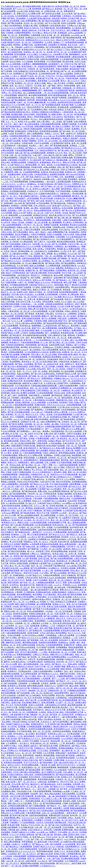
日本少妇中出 (15, 66)
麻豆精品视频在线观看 (66, 242)
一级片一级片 (18, 124)
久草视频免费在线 (74, 854)
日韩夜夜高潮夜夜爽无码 (20, 136)
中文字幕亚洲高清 (23, 386)
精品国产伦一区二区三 (55, 201)
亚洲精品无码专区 (15, 186)
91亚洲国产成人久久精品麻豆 (50, 489)
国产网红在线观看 (15, 23)
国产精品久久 (72, 534)
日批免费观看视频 (74, 405)
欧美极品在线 (49, 698)
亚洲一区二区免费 (79, 143)
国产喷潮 (47, 338)
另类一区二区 (17, 129)
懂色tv (67, 366)
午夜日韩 (53, 542)
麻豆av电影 (74, 686)
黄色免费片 (76, 326)
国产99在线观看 (57, 299)
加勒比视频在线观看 (43, 126)
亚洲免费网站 (24, 35)
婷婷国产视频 (27, 206)
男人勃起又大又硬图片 (62, 126)
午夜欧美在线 (17, 340)
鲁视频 (60, 249)
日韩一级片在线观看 (53, 844)
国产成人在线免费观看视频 (49, 537)
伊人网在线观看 (27, 242)
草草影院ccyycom (70, 585)
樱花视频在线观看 (30, 643)
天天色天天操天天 (24, 280)
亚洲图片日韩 (27, 506)
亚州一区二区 (74, 95)
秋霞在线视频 (70, 76)
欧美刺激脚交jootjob (62, 729)
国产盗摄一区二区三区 (38, 376)
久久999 (20, 266)
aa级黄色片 (67, 518)
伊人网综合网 (73, 294)
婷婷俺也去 (82, 263)
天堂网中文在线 (20, 306)
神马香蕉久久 (29, 220)
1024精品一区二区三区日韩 (29, 527)
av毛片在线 (72, 539)
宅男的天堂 (71, 467)
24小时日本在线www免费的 (49, 148)
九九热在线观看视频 (45, 393)
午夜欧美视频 (11, 282)
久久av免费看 (70, 479)
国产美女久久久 (34, 378)
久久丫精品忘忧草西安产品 (33, 107)
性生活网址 (7, 722)
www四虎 (63, 513)
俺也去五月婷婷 (8, 691)
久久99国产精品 (13, 278)
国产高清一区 (15, 767)
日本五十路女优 (11, 251)
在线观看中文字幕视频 (58, 45)
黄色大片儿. (57, 162)
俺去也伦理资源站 (64, 482)
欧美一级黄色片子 (67, 364)
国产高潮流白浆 (36, 631)
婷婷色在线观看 (22, 590)
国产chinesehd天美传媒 (75, 174)
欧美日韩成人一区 (29, 66)
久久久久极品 (33, 54)
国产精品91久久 (80, 628)
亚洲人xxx (37, 280)
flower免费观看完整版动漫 (59, 491)
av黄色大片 (28, 47)
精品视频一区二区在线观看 (67, 506)
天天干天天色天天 (58, 30)
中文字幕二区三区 (65, 496)
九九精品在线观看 (55, 621)
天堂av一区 (37, 803)
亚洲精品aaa (63, 643)
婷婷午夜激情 (76, 556)
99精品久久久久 (74, 592)
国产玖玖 (26, 784)
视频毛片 (24, 729)
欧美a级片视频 (68, 105)
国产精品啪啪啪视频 (18, 494)
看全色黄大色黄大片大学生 (60, 215)
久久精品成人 (10, 647)
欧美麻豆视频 (17, 114)
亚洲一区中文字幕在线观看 (42, 587)
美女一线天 (69, 671)
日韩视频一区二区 (23, 623)
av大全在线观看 (26, 215)
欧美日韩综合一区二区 (62, 525)
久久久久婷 (73, 254)
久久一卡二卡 (12, 122)
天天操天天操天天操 (30, 760)
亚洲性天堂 (79, 74)
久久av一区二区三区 (19, 539)
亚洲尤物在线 (13, 450)
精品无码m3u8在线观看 (26, 647)
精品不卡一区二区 (8, 292)
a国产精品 (5, 525)
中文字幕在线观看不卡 (66, 239)
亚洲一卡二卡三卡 (34, 105)
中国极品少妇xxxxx (62, 378)
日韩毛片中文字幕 (26, 748)
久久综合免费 (54, 81)
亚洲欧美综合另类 (15, 381)
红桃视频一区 (13, 729)
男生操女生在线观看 (78, 225)
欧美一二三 (12, 309)
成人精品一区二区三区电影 (21, 477)
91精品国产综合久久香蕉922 (49, 503)
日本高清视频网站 (69, 410)
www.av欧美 (6, 340)
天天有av (60, 76)
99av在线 (18, 203)
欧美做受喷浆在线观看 (75, 42)
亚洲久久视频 (40, 83)
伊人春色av (67, 222)
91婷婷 (41, 717)
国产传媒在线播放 (47, 237)
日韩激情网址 (38, 42)
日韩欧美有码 (33, 131)
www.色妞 (5, 76)
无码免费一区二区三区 (42, 244)
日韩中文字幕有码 (68, 170)
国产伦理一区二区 (27, 582)
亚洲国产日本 (63, 686)
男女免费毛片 (20, 134)
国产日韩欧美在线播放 (75, 679)
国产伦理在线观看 (53, 47)
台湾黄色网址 (78, 222)
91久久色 (13, 388)
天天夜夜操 (77, 16)
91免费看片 (27, 64)
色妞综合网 (60, 755)
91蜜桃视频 (36, 35)
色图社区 (67, 395)
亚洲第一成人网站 (31, 208)
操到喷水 (24, 194)
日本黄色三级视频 (62, 347)
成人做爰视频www (72, 246)
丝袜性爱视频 (42, 114)
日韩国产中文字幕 (74, 369)
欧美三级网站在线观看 (26, 645)
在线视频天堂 (81, 371)
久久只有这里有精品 (65, 683)
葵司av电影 (62, 594)
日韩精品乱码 (70, 119)
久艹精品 (5, 26)
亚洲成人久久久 (11, 518)
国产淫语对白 (10, 578)
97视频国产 (78, 477)
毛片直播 (40, 309)
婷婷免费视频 (31, 345)
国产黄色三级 (70, 256)
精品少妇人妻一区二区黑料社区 (33, 359)
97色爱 (67, 306)
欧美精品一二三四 (19, 534)
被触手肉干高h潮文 (14, 643)
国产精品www (64, 326)
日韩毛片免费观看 (15, 208)
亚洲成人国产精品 (44, 556)
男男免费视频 (27, 842)
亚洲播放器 (44, 26)
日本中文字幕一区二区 (50, 35)
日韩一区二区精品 (79, 230)
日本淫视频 (6, 114)
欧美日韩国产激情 (15, 470)
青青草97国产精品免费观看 (25, 556)
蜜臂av (71, 155)
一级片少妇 (6, 321)
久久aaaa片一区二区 (52, 398)
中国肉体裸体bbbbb (68, 436)
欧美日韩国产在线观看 (22, 287)
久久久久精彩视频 (13, 64)
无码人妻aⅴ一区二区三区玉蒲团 (44, 354)
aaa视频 (4, 134)
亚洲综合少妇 (71, 172)
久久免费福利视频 (53, 266)
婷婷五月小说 (7, 74)
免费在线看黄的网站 (27, 518)
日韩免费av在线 (48, 179)
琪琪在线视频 (29, 458)
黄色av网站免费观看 (12, 842)
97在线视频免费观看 (32, 172)
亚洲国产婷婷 (21, 407)
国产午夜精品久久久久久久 (29, 739)
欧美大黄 (82, 534)
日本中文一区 (79, 825)
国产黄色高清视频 (71, 278)
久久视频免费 (42, 458)
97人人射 (44, 342)
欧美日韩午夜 (64, 542)
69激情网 (77, 299)
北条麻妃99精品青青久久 (49, 194)
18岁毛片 (40, 823)
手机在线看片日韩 (24, 791)
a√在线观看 (23, 357)
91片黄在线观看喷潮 (43, 525)
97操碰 (9, 472)
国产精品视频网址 (69, 263)
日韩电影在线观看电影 (55, 304)
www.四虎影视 (73, 657)
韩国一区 (51, 650)
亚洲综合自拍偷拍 (59, 539)
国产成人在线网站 (51, 616)
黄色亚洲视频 (37, 338)
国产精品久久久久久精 (39, 484)
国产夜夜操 (30, 314)
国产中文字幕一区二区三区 (54, 78)
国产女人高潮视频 (59, 244)
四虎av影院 (73, 664)
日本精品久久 (33, 191)
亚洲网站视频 (67, 830)
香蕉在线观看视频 (43, 220)
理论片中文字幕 (43, 513)
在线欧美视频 (22, 563)
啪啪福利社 (77, 218)
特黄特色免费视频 (14, 436)
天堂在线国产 (20, 198)
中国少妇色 (62, 318)
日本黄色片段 (19, 40)
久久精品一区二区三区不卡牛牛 (37, 520)
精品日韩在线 (44, 158)
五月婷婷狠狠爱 (22, 16)
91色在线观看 (79, 388)
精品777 (68, 285)
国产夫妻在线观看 (52, 470)
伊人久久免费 (11, 515)
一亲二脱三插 (16, 866)
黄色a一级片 (34, 232)
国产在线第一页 (78, 306)
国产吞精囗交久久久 (63, 184)
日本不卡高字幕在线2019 (11, 90)
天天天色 (23, 57)
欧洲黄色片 (70, 304)
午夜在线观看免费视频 (24, 150)
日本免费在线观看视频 (62, 196)
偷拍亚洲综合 (67, 189)
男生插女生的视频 (57, 172)
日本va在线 (46, 657)
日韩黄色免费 (27, 143)
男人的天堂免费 (47, 198)
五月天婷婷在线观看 (29, 674)
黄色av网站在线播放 (53, 794)
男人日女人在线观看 (74, 431)
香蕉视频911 (18, 616)
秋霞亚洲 (81, 134)
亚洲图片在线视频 (28, 393)
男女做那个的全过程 (18, 201)
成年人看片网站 (44, 122)
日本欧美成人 (26, 304)
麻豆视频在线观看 (12, 441)
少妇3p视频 (51, 242)
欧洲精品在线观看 (19, 162)
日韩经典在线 (10, 78)
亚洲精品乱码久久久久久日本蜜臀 (27, 246)
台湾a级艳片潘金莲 (35, 662)
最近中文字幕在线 (24, 498)
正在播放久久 (54, 568)
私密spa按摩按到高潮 (43, 210)
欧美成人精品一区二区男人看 (23, 299)
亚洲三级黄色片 (34, 407)
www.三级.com (49, 136)
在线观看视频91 (76, 107)
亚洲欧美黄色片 (48, 287)
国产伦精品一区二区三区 (33, 213)
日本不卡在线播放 (40, 580)
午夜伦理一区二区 (35, 494)
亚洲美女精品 (21, 640)
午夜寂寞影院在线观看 (26, 681)
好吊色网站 (52, 496)
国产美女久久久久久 (16, 81)
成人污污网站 (59, 467)
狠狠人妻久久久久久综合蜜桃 (20, 803)
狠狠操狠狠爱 (63, 767)
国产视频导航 (33, 549)
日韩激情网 (50, 57)
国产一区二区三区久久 (27, 782)
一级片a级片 (50, 182)
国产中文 (15, 438)
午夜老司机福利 (72, 78)
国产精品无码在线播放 (51, 21)
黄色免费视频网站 (64, 28)
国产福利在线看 (29, 203)
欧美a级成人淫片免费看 (12, 218)
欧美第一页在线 (62, 213)
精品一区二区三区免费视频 (71, 470)
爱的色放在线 (57, 395)
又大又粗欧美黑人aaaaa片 (18, 350)
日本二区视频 (50, 462)
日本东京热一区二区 (69, 424)
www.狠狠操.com (32, 602)
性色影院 (65, 537)
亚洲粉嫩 (22, 727)
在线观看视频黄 (30, 779)
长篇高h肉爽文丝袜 (57, 345)
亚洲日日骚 (16, 703)
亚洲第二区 (17, 453)
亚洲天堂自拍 (50, 561)
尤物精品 (10, 198)
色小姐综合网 (36, 160)
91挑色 (18, 179)
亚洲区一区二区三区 (65, 114)
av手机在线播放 (43, 203)
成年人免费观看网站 (35, 134)
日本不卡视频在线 (35, 510)
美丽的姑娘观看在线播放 (16, 117)
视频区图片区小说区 (65, 400)
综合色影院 (73, 501)
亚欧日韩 (71, 607)
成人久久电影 (79, 302)
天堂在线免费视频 (9, 549)
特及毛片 (69, 299)
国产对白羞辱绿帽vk (39, 568)
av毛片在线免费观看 (39, 311)
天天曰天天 (51, 76)
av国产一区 (22, 282)
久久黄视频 (39, 294)
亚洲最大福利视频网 (9, 827)
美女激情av (49, 719)
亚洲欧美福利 (40, 405)
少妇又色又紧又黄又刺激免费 (22, 796)
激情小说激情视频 (13, 719)
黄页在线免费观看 (8, 693)
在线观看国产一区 (8, 14)
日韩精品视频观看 (16, 352)
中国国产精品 (26, 290)
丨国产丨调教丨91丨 (31, 436)
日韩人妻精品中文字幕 (57, 335)
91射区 (57, 302)
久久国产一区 (7, 575)
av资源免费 (35, 544)
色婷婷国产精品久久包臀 (66, 374)
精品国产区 (25, 278)
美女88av (50, 486)
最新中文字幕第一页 (41, 290)
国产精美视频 (33, 640)
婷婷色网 (31, 100)
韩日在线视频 (24, 119)
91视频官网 (9, 172)
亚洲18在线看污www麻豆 (24, 758)
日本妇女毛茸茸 (32, 578)
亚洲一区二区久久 (17, 86)
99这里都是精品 (16, 26)
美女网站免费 (63, 107)
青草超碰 (67, 290)
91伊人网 (38, 827)
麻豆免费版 (38, 594)
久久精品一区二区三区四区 (26, 297)
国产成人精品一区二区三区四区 (72, 131)
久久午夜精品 (19, 148)
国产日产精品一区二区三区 (52, 186)
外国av (77, 402)
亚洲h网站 (76, 129)
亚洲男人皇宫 (23, 292)
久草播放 (70, 83)
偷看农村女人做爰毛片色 (33, 383)
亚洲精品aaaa (48, 347)
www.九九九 (18, 419)
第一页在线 (51, 506)
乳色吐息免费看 (54, 273)
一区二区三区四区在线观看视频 (23, 443)
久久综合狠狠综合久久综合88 (66, 165)
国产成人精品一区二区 (31, 465)
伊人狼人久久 (31, 503)
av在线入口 (16, 844)
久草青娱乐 (67, 16)
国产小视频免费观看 (38, 806)
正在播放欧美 (71, 602)
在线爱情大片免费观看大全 (61, 388)
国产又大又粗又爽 (53, 23)
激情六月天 (77, 395)
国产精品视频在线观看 (72, 38)
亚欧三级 (19, 153)
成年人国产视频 (70, 282)
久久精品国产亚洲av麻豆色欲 (39, 18)
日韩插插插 (23, 683)
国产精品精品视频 (33, 770)
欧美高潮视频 (20, 54)
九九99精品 (6, 537)
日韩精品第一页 (69, 88)
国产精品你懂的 (46, 763)
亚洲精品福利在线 (44, 592)
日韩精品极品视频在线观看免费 (44, 386)
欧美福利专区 (81, 503)
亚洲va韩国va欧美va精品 (68, 354)
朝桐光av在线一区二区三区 (28, 227)
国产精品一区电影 (63, 129)
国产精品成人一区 (64, 280)
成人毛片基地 (60, 83)
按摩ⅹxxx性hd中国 (29, 719)
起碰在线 (76, 518)
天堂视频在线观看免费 (19, 285)
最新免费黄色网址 (8, 681)
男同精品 (29, 508)
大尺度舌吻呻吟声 (8, 146)
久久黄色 (8, 453)
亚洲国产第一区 (23, 110)
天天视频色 (80, 650)
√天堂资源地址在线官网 (35, 808)
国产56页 (5, 201)
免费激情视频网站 (24, 655)
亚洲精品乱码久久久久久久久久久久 (40, 40)
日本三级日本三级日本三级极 (55, 155)
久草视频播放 (51, 635)
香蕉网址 (17, 45)
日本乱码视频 (67, 208)
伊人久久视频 (7, 734)
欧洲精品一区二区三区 (24, 83)
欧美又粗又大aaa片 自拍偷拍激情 (53, 578)
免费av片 (67, 138)
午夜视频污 (81, 335)
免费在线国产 (61, 753)
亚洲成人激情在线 (23, 402)
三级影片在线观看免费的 (73, 220)
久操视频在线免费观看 (45, 582)
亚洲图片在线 (27, 45)
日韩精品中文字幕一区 (76, 203)
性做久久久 (12, 462)
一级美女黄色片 (78, 290)
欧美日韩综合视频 (8, 741)
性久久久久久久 (75, 633)
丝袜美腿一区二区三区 (34, 424)
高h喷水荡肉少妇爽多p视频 (62, 158)
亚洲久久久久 (60, 851)
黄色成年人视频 (60, 472)
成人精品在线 (60, 587)
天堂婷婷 (79, 155)
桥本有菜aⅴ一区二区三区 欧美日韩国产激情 (22, 330)
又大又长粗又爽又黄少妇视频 (60, 597)
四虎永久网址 (26, 441)
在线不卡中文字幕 (36, 434)
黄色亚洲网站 (31, 81)
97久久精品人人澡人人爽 (52, 799)
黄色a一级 (41, 676)
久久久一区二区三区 (78, 537)
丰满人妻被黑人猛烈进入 (29, 196)
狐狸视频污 (6, 206)
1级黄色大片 (71, 134)
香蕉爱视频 (79, 683)
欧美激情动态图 (68, 333)
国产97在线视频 (8, 652)
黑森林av (70, 345)
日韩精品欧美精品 (8, 374)
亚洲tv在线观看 (77, 366)
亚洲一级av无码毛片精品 (64, 763)
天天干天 (8, 124)
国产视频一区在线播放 (19, 777)
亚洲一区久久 (10, 88)
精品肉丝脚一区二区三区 (61, 741)
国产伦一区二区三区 (65, 688)
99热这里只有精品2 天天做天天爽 (66, 18)
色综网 (49, 808)
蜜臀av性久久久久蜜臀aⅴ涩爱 (29, 14)
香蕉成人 (67, 330)
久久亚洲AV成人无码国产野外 (56, 383)
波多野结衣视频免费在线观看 (41, 729)
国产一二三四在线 (53, 429)
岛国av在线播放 (62, 69)
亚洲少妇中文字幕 (23, 302)
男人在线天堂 (77, 390)
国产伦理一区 (78, 126)
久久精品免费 (7, 246)
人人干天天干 (22, 691)
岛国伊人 (49, 134)
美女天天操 (73, 45)
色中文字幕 (66, 273)
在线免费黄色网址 (63, 287)
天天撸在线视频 (73, 734)
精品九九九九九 (32, 414)
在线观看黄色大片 (75, 98)
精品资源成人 (70, 117)
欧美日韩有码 (51, 107)
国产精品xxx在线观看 (16, 369)
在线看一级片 (75, 643)
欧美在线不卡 (65, 640)
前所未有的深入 (35, 347)
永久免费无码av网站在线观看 (72, 842)
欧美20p (63, 350)
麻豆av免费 (58, 275)
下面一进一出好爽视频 (54, 256)
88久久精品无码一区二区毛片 (56, 309)
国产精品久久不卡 (58, 787)
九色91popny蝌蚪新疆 (11, 513)
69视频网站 (20, 417)
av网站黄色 (35, 623)
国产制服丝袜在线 (23, 532)
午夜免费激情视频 (51, 498)
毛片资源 (38, 86)
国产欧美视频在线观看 (33, 616)
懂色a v (50, 83)
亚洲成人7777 (59, 42)
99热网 (67, 563)
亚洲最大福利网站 (65, 494)
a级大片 (60, 839)
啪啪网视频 (9, 54)
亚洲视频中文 (19, 74)
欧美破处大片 (76, 362)
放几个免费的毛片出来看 (52, 772)
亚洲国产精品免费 (49, 258)
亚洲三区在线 (44, 558)
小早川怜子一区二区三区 (33, 225)
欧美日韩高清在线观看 (67, 623)
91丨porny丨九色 (22, 626)
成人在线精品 (35, 350)
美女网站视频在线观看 (46, 659)
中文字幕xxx (38, 33)
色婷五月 (15, 359)
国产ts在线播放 (42, 450)
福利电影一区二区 (8, 177)
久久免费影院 (12, 743)
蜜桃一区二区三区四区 (77, 472)
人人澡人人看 (28, 218)
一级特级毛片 (27, 179)
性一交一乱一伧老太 (32, 186)
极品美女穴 (35, 784)
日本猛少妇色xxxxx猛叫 (39, 16)
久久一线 (23, 434)
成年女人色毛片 (14, 765)
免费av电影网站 (74, 338)
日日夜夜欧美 (56, 290)
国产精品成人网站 (53, 263)
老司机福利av (19, 734)
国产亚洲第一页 (49, 280)
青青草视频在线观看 (43, 117)
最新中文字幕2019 (37, 426)
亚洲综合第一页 (16, 460)
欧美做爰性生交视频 (59, 417)
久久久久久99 (41, 496)
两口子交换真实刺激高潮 (38, 534)
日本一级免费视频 (67, 177)
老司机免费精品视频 (59, 551)
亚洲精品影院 (21, 131)
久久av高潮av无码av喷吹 (36, 369)
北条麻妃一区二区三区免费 (37, 222)
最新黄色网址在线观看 (10, 674)
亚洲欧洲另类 (65, 746)
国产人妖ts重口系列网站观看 (22, 525)
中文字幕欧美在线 (48, 28)
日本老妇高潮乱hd (42, 174)
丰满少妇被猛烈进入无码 (23, 71)
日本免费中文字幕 (61, 54)
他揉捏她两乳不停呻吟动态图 (27, 59)
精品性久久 (36, 275)
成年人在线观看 (80, 688)
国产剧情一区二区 (38, 88)
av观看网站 (72, 314)
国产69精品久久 (49, 160)
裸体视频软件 (75, 54)
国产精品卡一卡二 (59, 664)
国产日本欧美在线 (13, 107)
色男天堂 (32, 659)
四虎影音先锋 (22, 376)
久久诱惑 (49, 42)
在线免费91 (22, 549)
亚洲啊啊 (77, 448)
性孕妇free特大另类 (41, 477)
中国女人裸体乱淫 (72, 311)
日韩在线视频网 (11, 95)
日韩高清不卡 (23, 631)
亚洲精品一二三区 (77, 146)
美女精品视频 (78, 194)
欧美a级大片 (15, 342)
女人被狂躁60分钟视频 (26, 78)
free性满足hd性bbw (19, 662)
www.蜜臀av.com (69, 503)
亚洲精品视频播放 (37, 182)
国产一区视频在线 (53, 333)
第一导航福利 (17, 47)
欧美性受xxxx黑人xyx (57, 734)
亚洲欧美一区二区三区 (13, 230)
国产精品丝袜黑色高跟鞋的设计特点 (16, 112)
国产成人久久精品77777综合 (59, 50)
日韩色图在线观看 (17, 467)
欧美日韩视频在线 (8, 266)
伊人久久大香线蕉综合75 (43, 472)
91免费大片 (27, 844)
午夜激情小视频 (41, 321)
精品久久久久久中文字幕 (55, 710)
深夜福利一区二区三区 (38, 691)
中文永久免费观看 (8, 431)
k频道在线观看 (78, 57)
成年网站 (24, 347)
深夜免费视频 (75, 484)
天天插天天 (51, 676)
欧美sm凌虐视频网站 (36, 611)
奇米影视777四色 (66, 402)
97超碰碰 (15, 398)
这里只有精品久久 (36, 830)
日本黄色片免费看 (30, 261)
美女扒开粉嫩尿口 (23, 234)
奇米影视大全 (25, 326)
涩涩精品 (35, 112)
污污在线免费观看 (61, 527)
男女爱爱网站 (15, 362)
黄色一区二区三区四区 (56, 369)
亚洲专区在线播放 (21, 614)
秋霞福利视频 (55, 16)
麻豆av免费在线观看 (68, 544)
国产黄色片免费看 (73, 167)
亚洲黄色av (56, 208)
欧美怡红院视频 (73, 851)
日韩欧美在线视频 (27, 450)
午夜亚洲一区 (33, 69)
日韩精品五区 (13, 194)
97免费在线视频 (43, 438)
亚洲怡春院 (9, 203)
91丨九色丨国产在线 (25, 177)
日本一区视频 (47, 527)
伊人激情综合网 (11, 501)
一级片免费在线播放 (69, 717)
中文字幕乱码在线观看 (59, 484)
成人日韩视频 (38, 398)
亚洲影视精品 (48, 246)
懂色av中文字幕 (50, 33)
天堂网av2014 (72, 26)
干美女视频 (38, 498)
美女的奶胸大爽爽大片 (65, 136)
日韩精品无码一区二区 (40, 474)
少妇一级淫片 (45, 664)
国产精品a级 (43, 345)
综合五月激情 (15, 62)
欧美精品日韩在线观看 (49, 544)
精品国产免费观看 (59, 98)
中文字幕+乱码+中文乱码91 (23, 294)
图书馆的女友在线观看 (15, 770)
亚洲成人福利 (46, 196)
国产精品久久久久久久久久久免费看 (33, 638)
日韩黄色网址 (51, 249)
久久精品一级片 (18, 489)
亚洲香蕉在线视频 (17, 429)
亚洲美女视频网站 (12, 599)
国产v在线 (40, 201)
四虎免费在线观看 (33, 801)
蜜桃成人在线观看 (8, 482)
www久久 (58, 585)
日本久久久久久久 (46, 297)
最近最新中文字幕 (27, 585)
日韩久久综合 (7, 232)
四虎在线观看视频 (49, 767)
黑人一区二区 (19, 602)
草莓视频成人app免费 (61, 791)
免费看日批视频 (16, 458)
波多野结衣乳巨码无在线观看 (70, 102)
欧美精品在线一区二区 (58, 652)
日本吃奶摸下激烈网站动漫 (55, 566)
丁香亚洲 (44, 765)
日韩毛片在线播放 (74, 434)
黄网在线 (71, 335)
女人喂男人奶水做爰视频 (73, 261)
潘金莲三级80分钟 (29, 30)
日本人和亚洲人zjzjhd (43, 206)
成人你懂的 (30, 734)
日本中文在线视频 (42, 143)
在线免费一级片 (37, 794)
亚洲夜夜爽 (25, 354)
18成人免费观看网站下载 (31, 21)
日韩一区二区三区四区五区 (21, 155)
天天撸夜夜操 (29, 592)
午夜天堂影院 (54, 842)
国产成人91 (80, 707)
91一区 (77, 751)
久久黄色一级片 (16, 138)
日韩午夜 (73, 93)
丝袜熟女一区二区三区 (33, 52)
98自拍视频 (24, 484)
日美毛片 (29, 86)
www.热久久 (32, 537)
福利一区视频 (69, 806)
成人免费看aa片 (43, 546)
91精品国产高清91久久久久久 (41, 285)
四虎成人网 (28, 419)
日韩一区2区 (79, 400)
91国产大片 (49, 213)
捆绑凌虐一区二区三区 (23, 400)
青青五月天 (81, 88)
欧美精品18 (60, 602)
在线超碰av (12, 210)
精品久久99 (33, 194)
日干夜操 (36, 287)
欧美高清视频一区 (42, 71)
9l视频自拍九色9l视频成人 (50, 112)
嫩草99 (7, 662)
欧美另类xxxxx (10, 655)
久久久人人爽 (17, 321)
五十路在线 (77, 28)
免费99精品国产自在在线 (59, 815)
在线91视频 (57, 220)
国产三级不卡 (40, 242)
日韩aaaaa (81, 23)
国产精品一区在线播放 (17, 18)
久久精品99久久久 (48, 866)
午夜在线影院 (23, 146)
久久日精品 (52, 102)
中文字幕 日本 (44, 30)
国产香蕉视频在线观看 (59, 146)
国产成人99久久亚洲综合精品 (74, 210)
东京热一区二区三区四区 (34, 23)
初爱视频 (13, 119)
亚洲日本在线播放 (74, 393)
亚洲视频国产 (55, 751)
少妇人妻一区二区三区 (15, 861)
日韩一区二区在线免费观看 (53, 813)
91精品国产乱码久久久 (28, 158)
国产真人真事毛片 (19, 378)
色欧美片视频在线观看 (33, 129)
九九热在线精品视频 (38, 522)
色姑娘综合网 (39, 508)
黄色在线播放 (55, 371)
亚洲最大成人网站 (31, 26)
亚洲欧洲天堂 (69, 645)
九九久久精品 (43, 751)
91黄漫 (39, 78)
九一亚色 (53, 623)
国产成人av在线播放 (65, 74)
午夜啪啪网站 (39, 47)
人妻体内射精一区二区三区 (73, 112)
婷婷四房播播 (42, 100)
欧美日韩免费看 (48, 703)
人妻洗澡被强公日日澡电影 (21, 249)
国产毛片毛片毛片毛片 (72, 441)
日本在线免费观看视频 (63, 414)
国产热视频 (68, 122)
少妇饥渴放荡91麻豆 (58, 26)
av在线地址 (12, 854)
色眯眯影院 (18, 170)
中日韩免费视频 (35, 357)
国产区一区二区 (60, 52)
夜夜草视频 (43, 81)
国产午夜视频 (7, 71)
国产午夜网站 (60, 434)
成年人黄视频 (22, 830)
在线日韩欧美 (34, 395)
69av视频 (58, 297)
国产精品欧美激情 (47, 69)
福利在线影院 (67, 398)
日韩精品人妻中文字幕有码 (57, 508)
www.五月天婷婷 (76, 727)
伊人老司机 (12, 727)
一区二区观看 (35, 254)
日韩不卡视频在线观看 (22, 472)
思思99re (77, 724)
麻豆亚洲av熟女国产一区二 (63, 707)
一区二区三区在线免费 (63, 611)
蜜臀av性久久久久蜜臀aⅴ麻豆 (73, 429)
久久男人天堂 (66, 251)
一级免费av (46, 431)
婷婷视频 (60, 659)
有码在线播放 (48, 302)
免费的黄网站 (77, 330)
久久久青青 (18, 448)
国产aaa (9, 287)
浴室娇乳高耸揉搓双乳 (47, 66)
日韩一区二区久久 (26, 210)
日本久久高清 (69, 234)
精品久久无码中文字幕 (66, 40)
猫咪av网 (32, 309)
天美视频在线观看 (49, 407)
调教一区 (18, 172)
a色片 (12, 417)
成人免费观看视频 (50, 328)
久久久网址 (37, 302)
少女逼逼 (49, 611)
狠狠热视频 (13, 215)
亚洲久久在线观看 (69, 23)
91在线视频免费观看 (79, 520)
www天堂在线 (28, 126)
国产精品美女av (12, 847)
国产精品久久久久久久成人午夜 (33, 607)
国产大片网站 (53, 177)
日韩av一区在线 (18, 222)
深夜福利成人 (56, 138)
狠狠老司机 (23, 95)
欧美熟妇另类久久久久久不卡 (34, 50)
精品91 (30, 117)
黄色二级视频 (47, 254)
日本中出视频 (24, 410)
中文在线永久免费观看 (23, 609)
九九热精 (82, 318)
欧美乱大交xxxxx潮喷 (27, 122)
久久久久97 (75, 81)
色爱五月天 (27, 244)
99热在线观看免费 (65, 530)
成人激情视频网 (55, 222)
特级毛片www (41, 177)
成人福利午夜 (67, 751)
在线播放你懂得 (41, 45)
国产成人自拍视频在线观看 (35, 153)
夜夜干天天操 (65, 359)
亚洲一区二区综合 (69, 21)
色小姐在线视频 (68, 371)
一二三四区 (43, 652)
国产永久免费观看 (80, 215)
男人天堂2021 (37, 470)
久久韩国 (72, 652)
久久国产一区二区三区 (65, 703)
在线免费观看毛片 (31, 460)
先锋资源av (18, 220)
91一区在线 (48, 52)
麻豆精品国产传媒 (77, 69)
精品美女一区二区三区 (69, 438)
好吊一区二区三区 (59, 338)
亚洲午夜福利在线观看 (31, 318)
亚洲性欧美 (12, 748)
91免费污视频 (59, 760)
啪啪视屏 (47, 707)
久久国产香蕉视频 (56, 311)
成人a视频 (56, 189)
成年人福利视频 (37, 462)
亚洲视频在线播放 (23, 316)
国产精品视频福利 (19, 100)
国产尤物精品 (47, 770)
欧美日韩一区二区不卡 (72, 621)
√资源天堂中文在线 (31, 573)
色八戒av (83, 354)
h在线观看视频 (26, 847)
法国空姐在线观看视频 (49, 59)
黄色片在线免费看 (15, 779)
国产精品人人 (31, 148)
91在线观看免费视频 (52, 631)
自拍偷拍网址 (74, 232)
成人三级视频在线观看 (33, 93)
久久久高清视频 (20, 859)
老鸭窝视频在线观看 (76, 578)
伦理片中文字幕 (71, 64)
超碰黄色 (39, 755)
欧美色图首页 (73, 753)
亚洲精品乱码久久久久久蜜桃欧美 (41, 619)
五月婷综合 (14, 585)
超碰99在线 (53, 321)
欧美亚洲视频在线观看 (69, 292)
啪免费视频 (77, 455)
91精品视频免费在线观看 (51, 124)
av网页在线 (55, 170)
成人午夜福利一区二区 (49, 436)
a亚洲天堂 (57, 210)
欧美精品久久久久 (73, 268)
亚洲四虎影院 (35, 799)
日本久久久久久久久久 (53, 381)
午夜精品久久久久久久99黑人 (43, 688)
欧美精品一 (16, 206)
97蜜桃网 (20, 578)
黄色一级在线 (47, 165)
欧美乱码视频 (46, 227)
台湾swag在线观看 (76, 33)
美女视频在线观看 (63, 57)
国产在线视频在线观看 (51, 105)
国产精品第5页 (32, 74)
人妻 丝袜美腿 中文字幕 (19, 715)
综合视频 (6, 539)
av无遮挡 (79, 177)
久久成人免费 (74, 376)
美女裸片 (33, 146)
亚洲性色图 (9, 676)
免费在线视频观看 (17, 808)
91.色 (47, 724)
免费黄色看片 (24, 462)
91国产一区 (22, 102)
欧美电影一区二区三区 (15, 414)
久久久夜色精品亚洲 (74, 237)
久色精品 (43, 712)
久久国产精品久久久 (16, 165)
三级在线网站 (25, 398)
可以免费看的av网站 (39, 110)
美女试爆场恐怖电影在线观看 (51, 119)
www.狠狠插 (81, 40)
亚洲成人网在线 (50, 306)
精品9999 (37, 179)
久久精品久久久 (46, 54)
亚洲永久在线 (27, 174)
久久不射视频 (7, 213)
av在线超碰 (78, 530)
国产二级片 (12, 395)
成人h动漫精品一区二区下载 (50, 261)
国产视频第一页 (64, 258)
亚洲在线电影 (29, 755)
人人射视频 (6, 844)
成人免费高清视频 (79, 71)
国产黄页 (31, 201)
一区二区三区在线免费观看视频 (56, 93)
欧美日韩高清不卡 (31, 448)
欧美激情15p (13, 686)
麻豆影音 (24, 561)
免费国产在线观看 (69, 124)
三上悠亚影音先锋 (50, 326)
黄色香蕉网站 (12, 669)
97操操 (28, 268)
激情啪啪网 (64, 856)
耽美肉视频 (59, 285)
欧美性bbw (30, 496)
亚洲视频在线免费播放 (37, 856)
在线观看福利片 (55, 638)
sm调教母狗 (73, 318)
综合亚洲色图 (15, 789)
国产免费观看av (38, 410)
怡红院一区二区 (78, 258)
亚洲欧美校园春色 (59, 592)
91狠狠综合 (59, 246)
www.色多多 (9, 69)
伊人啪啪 (52, 114)
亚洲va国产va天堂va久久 (62, 206)
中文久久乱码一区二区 (38, 825)
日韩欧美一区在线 (43, 98)
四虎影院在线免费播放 (52, 357)
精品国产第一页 (55, 518)
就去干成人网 (31, 700)
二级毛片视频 (62, 179)
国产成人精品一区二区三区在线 (37, 138)
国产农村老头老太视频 (51, 14)
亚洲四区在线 (50, 662)
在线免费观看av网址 (12, 818)
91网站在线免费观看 (52, 575)
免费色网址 (81, 568)
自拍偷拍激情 (45, 208)
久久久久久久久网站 (68, 100)
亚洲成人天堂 (67, 777)
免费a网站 (60, 268)
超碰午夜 (43, 650)
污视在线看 (81, 787)
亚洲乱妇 (45, 172)
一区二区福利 (57, 122)
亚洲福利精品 (45, 162)
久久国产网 (78, 414)
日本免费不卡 (23, 160)
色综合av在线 (29, 98)
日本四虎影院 (74, 803)
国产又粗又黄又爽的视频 (37, 273)
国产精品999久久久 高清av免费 (36, 170)
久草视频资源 (61, 698)
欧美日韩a (41, 645)
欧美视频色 (73, 179)
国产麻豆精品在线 (58, 203)
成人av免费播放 (60, 254)
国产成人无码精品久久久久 (44, 239)
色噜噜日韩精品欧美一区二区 (41, 614)
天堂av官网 (16, 784)
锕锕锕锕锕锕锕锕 (40, 64)
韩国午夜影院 (56, 38)
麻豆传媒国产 (42, 734)
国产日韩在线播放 (21, 232)
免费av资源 (49, 434)
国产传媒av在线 (29, 546)
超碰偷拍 (51, 153)
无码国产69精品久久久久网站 (31, 707)
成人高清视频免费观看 (68, 700)
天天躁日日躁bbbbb (46, 184)
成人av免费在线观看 (72, 249)
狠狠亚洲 (14, 357)
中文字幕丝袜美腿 (70, 474)
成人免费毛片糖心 (45, 467)
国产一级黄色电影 (54, 88)
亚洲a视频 (40, 314)
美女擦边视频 (40, 796)
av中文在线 (22, 309)
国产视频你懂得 (80, 323)
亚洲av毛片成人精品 (56, 712)
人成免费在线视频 (63, 182)
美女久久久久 (68, 297)
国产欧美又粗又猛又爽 (19, 815)
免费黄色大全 (78, 184)
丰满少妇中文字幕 (48, 482)
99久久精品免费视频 (50, 350)
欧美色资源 (38, 698)
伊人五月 (28, 698)
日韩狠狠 (10, 33)
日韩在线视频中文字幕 (57, 522)
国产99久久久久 (75, 486)
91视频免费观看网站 (23, 33)
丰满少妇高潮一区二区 (72, 443)
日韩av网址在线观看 (50, 230)
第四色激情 (55, 419)
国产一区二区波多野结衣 (73, 381)
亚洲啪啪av (49, 455)
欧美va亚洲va (54, 100)
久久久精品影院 (60, 770)
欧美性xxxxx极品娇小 (42, 189)
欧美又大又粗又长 (32, 28)
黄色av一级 (65, 81)
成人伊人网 (22, 510)
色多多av (24, 825)
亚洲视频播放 (62, 647)
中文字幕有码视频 (54, 62)
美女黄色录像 (68, 62)
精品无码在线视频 (48, 863)
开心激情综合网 (14, 50)
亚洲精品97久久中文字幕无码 (38, 38)
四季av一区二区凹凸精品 (12, 93)
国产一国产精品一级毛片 (53, 86)
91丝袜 (4, 42)
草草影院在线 (57, 282)
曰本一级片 (25, 338)
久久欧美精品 (53, 402)
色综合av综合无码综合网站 (28, 482)
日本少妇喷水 (15, 143)
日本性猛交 (16, 30)
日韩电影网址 (61, 270)
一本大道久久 (73, 513)
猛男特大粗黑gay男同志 (42, 599)
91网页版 (11, 830)
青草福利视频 (49, 755)
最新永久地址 (65, 498)
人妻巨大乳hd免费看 (32, 230)
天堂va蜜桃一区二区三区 (35, 486)
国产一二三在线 (59, 679)
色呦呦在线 (25, 554)
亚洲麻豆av (32, 184)
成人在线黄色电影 (15, 52)
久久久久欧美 (67, 14)
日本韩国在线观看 (34, 727)
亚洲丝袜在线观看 (62, 570)
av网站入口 (35, 554)
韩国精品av (28, 542)
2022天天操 (26, 328)
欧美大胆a (15, 393)
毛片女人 (34, 119)
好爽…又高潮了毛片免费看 (15, 237)
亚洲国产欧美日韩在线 (58, 376)
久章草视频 (60, 237)
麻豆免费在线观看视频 (38, 95)
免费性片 (53, 832)
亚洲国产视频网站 (29, 141)
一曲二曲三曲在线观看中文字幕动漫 (44, 590)
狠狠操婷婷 (38, 256)
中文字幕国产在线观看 (46, 647)
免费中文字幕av (11, 746)
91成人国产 (38, 155)
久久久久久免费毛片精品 (23, 621)
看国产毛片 (63, 321)
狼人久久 (31, 551)
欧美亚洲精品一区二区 (23, 189)
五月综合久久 (61, 314)
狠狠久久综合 (23, 522)
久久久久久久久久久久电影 (33, 818)
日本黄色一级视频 (48, 683)
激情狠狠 (76, 599)
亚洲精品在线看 (43, 299)
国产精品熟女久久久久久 (72, 148)
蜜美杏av (75, 50)
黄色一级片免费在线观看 (28, 664)
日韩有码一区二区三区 (71, 422)
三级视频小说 (54, 789)
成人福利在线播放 (32, 124)
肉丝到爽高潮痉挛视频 (10, 304)
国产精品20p (17, 573)
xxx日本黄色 (9, 626)
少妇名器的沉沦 (41, 251)
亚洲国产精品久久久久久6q (44, 268)
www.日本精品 (67, 739)
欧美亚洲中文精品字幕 (63, 628)
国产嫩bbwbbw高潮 (45, 854)
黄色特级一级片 (68, 460)
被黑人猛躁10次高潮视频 (34, 266)
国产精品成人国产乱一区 (60, 71)
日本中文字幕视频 (79, 729)
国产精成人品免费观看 (53, 510)
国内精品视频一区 (64, 160)
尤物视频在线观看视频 (75, 695)
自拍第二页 (67, 357)
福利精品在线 (81, 90)
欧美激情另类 (7, 306)
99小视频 (5, 357)
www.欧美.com (77, 35)
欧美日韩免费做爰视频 (58, 95)
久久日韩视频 (27, 62)
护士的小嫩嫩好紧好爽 (37, 102)
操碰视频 (17, 760)
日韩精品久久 (40, 748)
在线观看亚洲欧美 (69, 266)
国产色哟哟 (38, 753)
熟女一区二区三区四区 (73, 153)
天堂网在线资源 (19, 273)
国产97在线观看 (46, 760)
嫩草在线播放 (76, 722)
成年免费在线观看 (35, 306)
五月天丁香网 (59, 134)
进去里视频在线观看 (18, 191)
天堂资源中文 (38, 710)
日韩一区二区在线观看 (49, 640)
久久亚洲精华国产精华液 (70, 59)
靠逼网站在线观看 (58, 174)
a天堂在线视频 (33, 198)
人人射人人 (15, 76)
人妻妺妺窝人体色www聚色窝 (56, 412)
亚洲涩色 (67, 549)
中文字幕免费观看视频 (19, 182)
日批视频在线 (32, 712)
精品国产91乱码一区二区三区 (19, 42)
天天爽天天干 (22, 659)
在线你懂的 (58, 278)
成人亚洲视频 (31, 489)
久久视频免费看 (14, 318)
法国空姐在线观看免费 (31, 258)
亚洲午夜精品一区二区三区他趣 (42, 366)
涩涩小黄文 (42, 789)
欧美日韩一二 (29, 340)
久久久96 (59, 153)
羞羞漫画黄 (65, 35)
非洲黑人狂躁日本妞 (36, 57)
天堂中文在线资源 (17, 38)
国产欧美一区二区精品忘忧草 (47, 364)
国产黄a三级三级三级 (63, 218)
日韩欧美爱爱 (42, 443)
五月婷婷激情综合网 (47, 74)
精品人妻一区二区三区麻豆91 (61, 580)
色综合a (13, 563)
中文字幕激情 (7, 148)
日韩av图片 (50, 314)
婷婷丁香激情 (81, 304)
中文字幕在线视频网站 (31, 679)
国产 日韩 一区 (37, 839)
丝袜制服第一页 (80, 719)
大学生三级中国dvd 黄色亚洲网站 (29, 323)
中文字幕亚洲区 (50, 594)
